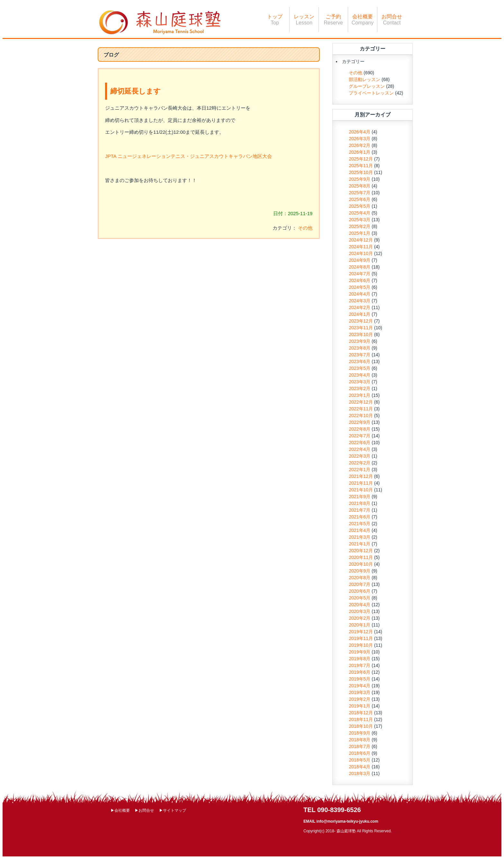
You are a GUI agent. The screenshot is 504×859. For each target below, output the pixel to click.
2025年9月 (360, 179)
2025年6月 (360, 199)
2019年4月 (360, 686)
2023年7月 (360, 355)
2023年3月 (360, 382)
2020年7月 (360, 584)
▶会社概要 (120, 810)
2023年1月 (360, 395)
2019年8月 (360, 659)
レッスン (304, 20)
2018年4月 (360, 767)
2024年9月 (360, 260)
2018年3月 (360, 773)
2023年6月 (360, 361)
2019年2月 (360, 699)
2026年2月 (360, 145)
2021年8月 (360, 503)
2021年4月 (360, 530)
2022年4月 (360, 449)
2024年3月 (360, 301)
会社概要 (363, 20)
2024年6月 (360, 280)
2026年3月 (360, 139)
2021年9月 (360, 497)
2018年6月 (360, 753)
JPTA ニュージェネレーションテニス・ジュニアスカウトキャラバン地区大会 (189, 156)
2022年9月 (360, 422)
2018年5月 (360, 760)
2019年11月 (361, 638)
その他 (305, 228)
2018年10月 (361, 726)
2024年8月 (360, 267)
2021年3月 (360, 537)
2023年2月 (360, 388)
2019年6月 (360, 672)
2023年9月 (360, 341)
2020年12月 (361, 551)
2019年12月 (361, 632)
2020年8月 (360, 578)
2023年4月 (360, 375)
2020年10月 (361, 564)
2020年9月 (360, 571)
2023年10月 (361, 334)
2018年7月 (360, 746)
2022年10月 (361, 416)
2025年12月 (361, 159)
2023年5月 (360, 368)
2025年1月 (360, 233)
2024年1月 (360, 314)
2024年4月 (360, 294)
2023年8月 (360, 348)
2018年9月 (360, 733)
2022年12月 (361, 402)
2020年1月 (360, 625)
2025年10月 (361, 172)
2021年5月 (360, 524)
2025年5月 (360, 206)
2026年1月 (360, 152)
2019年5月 (360, 679)
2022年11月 (361, 409)
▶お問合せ (144, 810)
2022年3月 (360, 456)
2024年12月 (361, 240)
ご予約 (333, 20)
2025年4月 (360, 213)
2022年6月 (360, 443)
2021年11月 (361, 483)
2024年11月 (361, 247)
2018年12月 (361, 713)
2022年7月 (360, 436)
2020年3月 (360, 611)
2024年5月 (360, 287)
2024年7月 (360, 274)
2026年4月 (360, 132)
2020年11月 (361, 557)
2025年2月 (360, 226)
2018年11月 (361, 719)
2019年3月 (360, 692)
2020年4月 (360, 605)
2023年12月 (361, 321)
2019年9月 (360, 652)
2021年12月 (361, 476)
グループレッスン (367, 86)
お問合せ (392, 20)
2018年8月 (360, 740)
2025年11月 (361, 166)
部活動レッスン (364, 79)
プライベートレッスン (371, 93)
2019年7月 (360, 665)
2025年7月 (360, 193)
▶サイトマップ (173, 810)
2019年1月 (360, 706)
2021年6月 (360, 517)
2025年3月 (360, 220)
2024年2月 (360, 307)
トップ (275, 20)
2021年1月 (360, 544)
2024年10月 (361, 253)
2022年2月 (360, 463)
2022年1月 (360, 470)
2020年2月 (360, 618)
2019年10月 (361, 645)
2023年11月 (361, 328)
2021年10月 (361, 490)
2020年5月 (360, 598)
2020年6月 (360, 591)
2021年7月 (360, 510)
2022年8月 (360, 429)
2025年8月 (360, 186)
